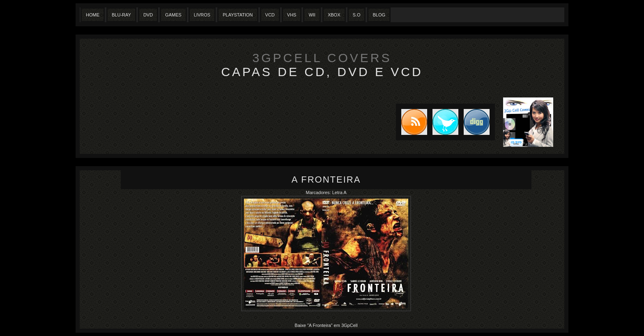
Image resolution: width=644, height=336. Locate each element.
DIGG (477, 122)
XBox (334, 15)
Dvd (148, 15)
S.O (357, 15)
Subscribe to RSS (412, 122)
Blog (379, 15)
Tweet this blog (443, 122)
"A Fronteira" (321, 325)
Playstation (238, 15)
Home (93, 15)
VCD (270, 15)
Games (173, 15)
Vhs (292, 15)
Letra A (339, 192)
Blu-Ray (121, 15)
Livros (202, 15)
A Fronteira (326, 180)
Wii (312, 15)
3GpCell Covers (322, 58)
